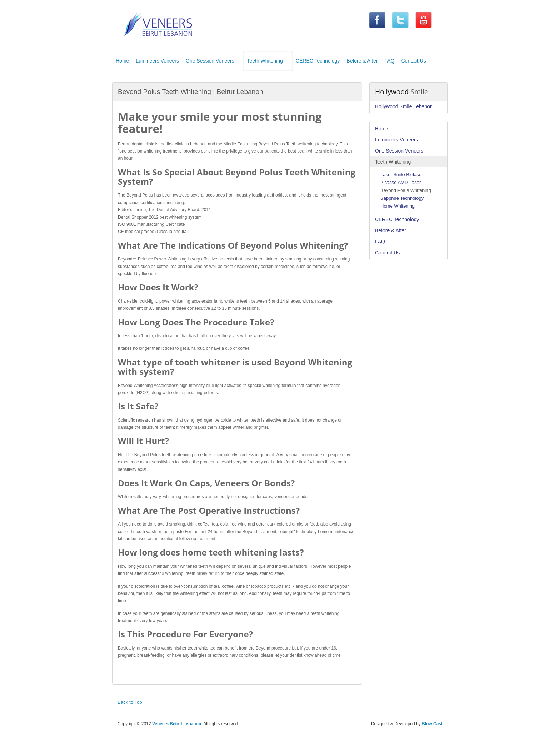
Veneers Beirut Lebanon (177, 724)
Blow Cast (432, 724)
